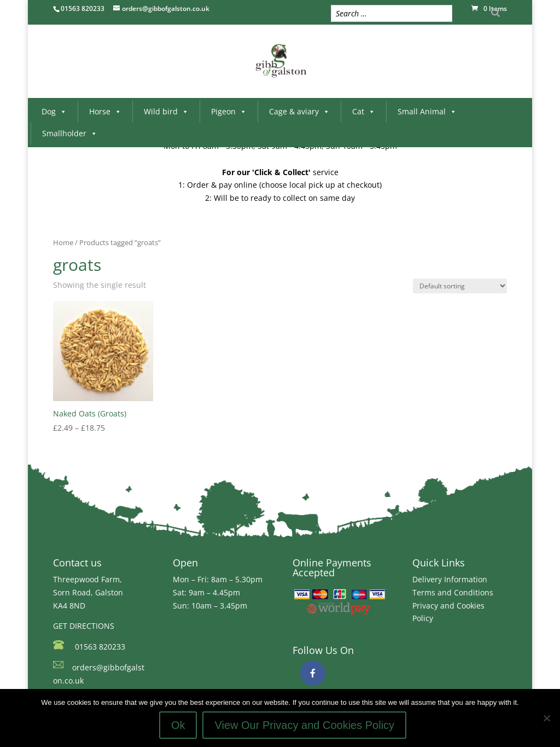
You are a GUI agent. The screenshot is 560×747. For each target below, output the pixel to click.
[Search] (495, 12)
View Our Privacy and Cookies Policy (304, 725)
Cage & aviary (299, 111)
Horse (105, 111)
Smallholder (70, 133)
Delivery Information (450, 579)
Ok (178, 725)
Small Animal (427, 111)
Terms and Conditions (453, 592)
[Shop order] (460, 286)
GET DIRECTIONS (84, 626)
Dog (54, 111)
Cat (364, 111)
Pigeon (229, 111)
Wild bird (166, 111)
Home (63, 242)
